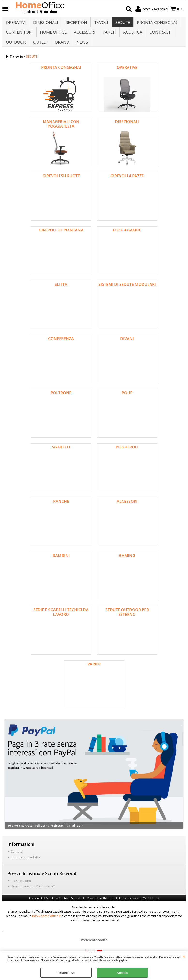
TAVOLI (101, 24)
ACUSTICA (132, 36)
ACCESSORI (84, 36)
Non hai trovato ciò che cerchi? (33, 894)
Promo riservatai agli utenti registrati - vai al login (46, 833)
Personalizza (66, 973)
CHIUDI (184, 956)
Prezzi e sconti (21, 888)
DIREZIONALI (45, 24)
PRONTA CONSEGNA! (156, 24)
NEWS (81, 48)
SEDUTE (122, 24)
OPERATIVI (16, 24)
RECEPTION (76, 24)
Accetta (122, 973)
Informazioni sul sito (25, 865)
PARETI (109, 36)
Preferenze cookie (94, 947)
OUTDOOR (16, 48)
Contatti (17, 859)
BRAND (62, 48)
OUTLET (40, 48)
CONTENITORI (19, 36)
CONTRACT (159, 36)
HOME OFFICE (53, 36)
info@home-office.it (46, 923)
